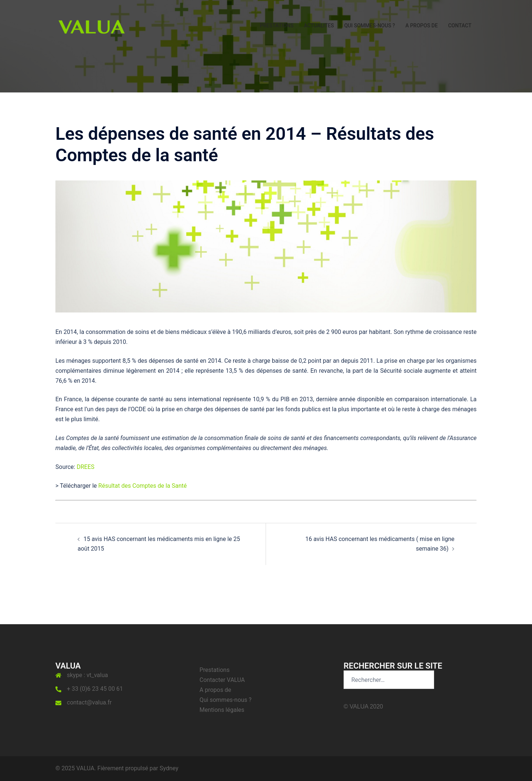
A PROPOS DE (422, 26)
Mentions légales (222, 710)
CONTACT (460, 26)
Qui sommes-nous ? (226, 700)
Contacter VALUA (222, 680)
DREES (85, 467)
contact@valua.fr (89, 702)
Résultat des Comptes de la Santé (142, 486)
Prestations (214, 670)
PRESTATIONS (277, 26)
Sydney (169, 768)
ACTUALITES (319, 26)
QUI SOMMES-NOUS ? (370, 26)
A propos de (215, 690)
